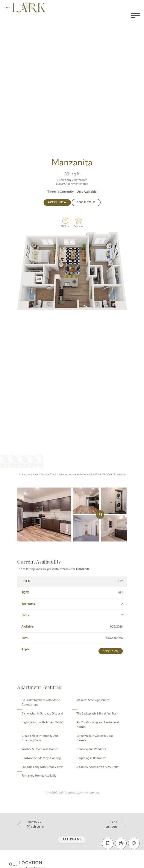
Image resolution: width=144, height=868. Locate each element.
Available (86, 192)
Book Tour (86, 202)
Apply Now (57, 202)
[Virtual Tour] (65, 221)
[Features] (78, 221)
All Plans (72, 840)
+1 (100, 515)
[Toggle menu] (135, 15)
